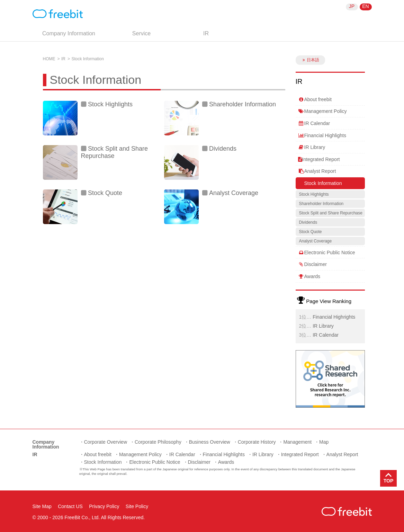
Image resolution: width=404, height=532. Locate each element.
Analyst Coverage (234, 193)
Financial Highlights (322, 135)
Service (141, 33)
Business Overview (210, 442)
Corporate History (257, 442)
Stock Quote (105, 193)
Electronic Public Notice (327, 252)
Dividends (223, 149)
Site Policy (137, 506)
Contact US (70, 506)
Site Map (42, 506)
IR (206, 33)
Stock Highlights (110, 104)
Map (324, 442)
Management (297, 442)
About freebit (315, 99)
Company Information (69, 33)
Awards (309, 276)
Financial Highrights (334, 317)
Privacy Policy (104, 506)
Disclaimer (312, 264)
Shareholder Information (243, 104)
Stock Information (320, 183)
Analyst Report (317, 171)
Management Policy (322, 111)
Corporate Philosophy (158, 442)
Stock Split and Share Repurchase (115, 152)
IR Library (312, 147)
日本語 (310, 60)
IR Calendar (314, 123)
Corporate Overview (106, 442)
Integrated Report (319, 159)
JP (352, 6)
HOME (49, 59)
